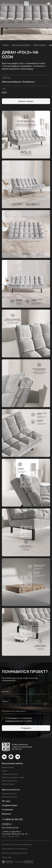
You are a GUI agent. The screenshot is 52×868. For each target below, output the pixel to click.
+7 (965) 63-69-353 (12, 819)
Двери (5, 771)
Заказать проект (26, 101)
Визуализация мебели (12, 763)
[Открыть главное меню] (4, 4)
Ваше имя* (6, 692)
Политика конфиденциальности (15, 853)
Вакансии (6, 814)
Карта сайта (7, 857)
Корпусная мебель (10, 781)
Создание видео (10, 805)
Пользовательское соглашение (14, 849)
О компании (7, 810)
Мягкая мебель (8, 784)
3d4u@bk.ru (7, 824)
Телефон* (5, 701)
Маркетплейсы (8, 767)
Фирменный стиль (9, 794)
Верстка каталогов (11, 790)
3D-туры (6, 801)
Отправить (26, 728)
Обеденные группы (10, 774)
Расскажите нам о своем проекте (14, 711)
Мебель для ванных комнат (13, 777)
